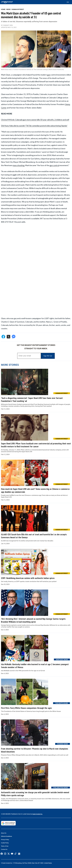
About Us (4, 833)
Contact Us (4, 849)
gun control (54, 165)
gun (49, 75)
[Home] (7, 2)
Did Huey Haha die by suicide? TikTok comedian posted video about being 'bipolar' (34, 126)
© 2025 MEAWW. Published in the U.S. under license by (17, 814)
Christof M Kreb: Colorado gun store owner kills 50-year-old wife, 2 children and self (35, 120)
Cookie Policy (5, 843)
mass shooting (19, 165)
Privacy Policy (5, 840)
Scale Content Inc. (38, 814)
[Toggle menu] (69, 2)
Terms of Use (5, 846)
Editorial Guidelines (6, 836)
